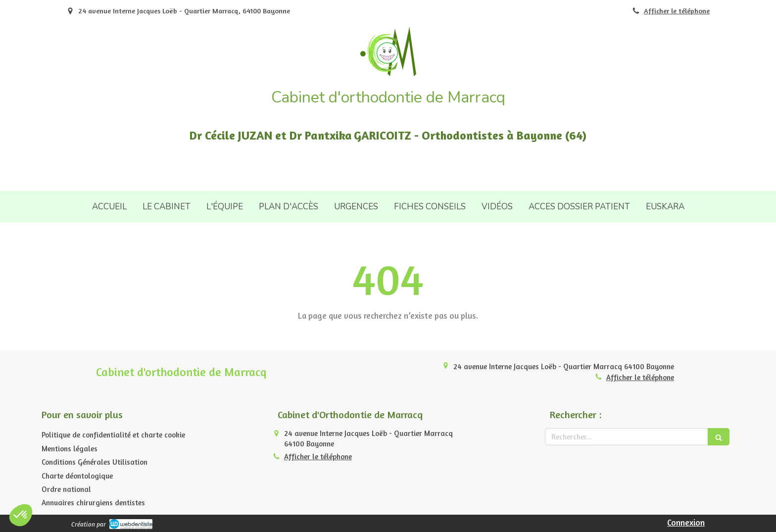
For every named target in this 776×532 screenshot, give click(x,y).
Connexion (686, 522)
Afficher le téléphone (677, 11)
